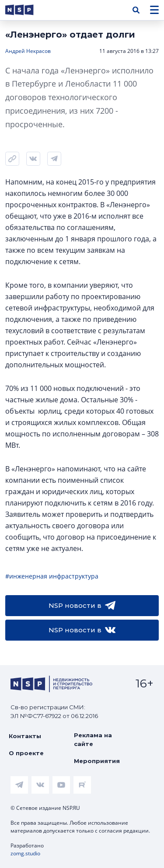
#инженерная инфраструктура (52, 576)
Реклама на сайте (93, 739)
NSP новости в (82, 606)
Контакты (25, 736)
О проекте (26, 753)
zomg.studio (25, 853)
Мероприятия (97, 761)
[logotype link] (27, 10)
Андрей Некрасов (28, 51)
